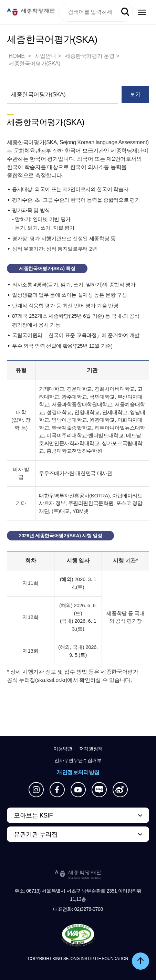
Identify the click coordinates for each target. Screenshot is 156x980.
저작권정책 (91, 749)
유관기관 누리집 (36, 834)
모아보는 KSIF (33, 815)
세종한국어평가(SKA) (34, 64)
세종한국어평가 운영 (90, 56)
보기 (135, 94)
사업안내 (45, 56)
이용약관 (63, 749)
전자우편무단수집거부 (78, 760)
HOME (17, 56)
